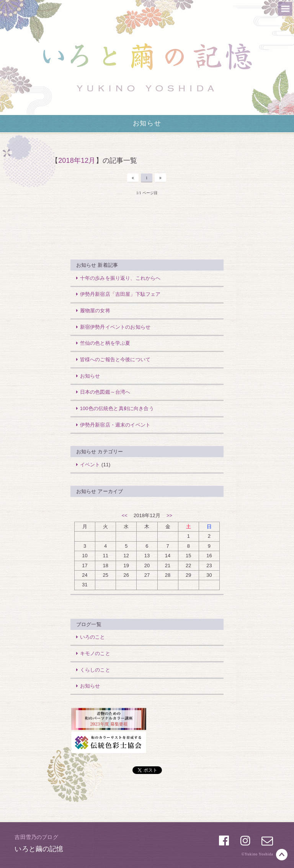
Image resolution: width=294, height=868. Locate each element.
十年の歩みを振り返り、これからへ (118, 278)
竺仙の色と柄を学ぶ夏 (102, 343)
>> (169, 515)
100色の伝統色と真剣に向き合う (114, 408)
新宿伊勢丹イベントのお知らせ (112, 327)
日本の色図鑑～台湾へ (102, 392)
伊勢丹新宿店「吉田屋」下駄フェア (118, 294)
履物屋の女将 (92, 311)
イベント (87, 465)
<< (125, 515)
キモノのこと (92, 653)
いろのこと (90, 637)
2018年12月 (77, 161)
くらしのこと (92, 670)
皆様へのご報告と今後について (112, 359)
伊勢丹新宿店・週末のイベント (112, 425)
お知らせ (147, 123)
